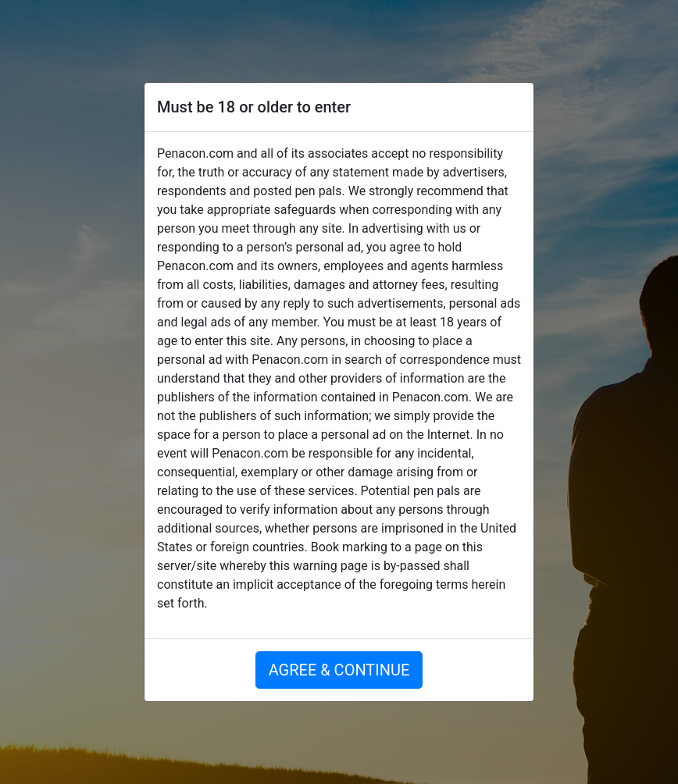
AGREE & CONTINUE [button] (339, 670)
